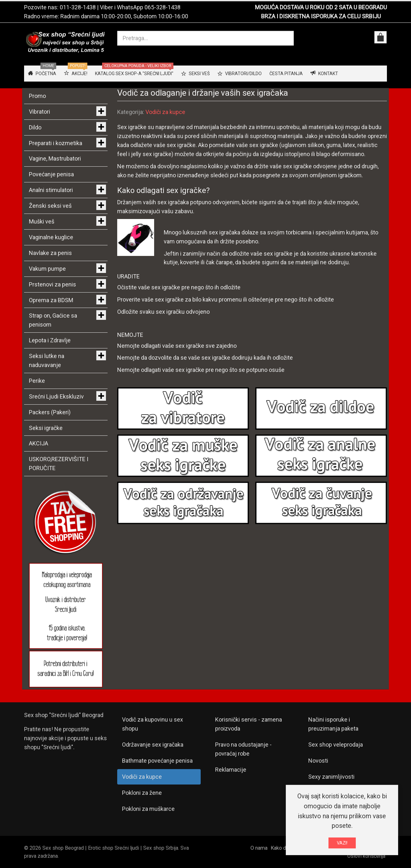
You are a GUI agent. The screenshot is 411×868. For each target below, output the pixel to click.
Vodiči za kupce (165, 112)
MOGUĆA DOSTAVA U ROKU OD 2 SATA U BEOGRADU (321, 7)
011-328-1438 (78, 7)
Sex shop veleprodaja (336, 745)
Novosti (318, 761)
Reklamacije (231, 770)
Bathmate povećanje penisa (157, 761)
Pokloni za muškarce (148, 809)
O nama (259, 848)
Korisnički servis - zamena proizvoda (249, 724)
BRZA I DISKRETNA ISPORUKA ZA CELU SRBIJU (321, 16)
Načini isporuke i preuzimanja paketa (333, 724)
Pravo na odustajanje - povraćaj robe (243, 749)
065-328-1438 (162, 7)
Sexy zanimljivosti (331, 777)
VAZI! (342, 844)
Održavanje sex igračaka (153, 745)
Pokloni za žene (142, 793)
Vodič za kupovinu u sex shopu (153, 724)
